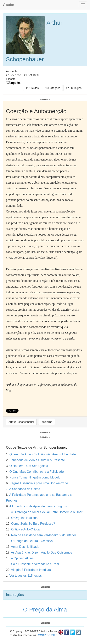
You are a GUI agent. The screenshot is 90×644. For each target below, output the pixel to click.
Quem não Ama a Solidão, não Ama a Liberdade (43, 454)
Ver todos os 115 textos (26, 576)
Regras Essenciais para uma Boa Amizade (39, 483)
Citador (8, 5)
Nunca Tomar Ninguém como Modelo (35, 477)
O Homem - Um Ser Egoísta (29, 466)
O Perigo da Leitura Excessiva (32, 541)
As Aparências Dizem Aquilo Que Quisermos (42, 552)
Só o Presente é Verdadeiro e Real (35, 564)
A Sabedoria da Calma (25, 489)
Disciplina (47, 422)
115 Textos (32, 88)
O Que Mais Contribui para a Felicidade (37, 472)
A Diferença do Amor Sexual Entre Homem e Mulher (47, 512)
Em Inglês (74, 88)
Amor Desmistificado (25, 547)
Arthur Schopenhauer (21, 422)
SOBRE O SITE (48, 635)
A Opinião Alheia (22, 558)
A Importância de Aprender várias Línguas (38, 506)
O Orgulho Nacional (25, 518)
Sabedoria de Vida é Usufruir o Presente (37, 460)
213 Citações (52, 88)
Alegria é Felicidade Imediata (31, 570)
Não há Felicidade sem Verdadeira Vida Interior (44, 535)
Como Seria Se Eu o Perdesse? (33, 524)
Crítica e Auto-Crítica (25, 529)
